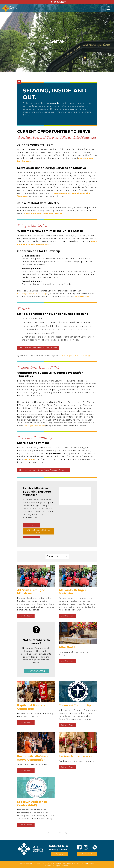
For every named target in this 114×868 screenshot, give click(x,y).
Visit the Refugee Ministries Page (39, 531)
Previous (48, 833)
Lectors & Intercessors (75, 756)
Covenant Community (75, 705)
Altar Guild (67, 647)
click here (29, 459)
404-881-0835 (65, 864)
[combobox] (57, 556)
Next (66, 833)
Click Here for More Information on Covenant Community (44, 470)
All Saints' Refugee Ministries (31, 592)
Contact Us (87, 854)
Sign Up (59, 854)
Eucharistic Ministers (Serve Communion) (33, 758)
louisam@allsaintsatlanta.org (32, 294)
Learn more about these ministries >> (43, 214)
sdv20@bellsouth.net (35, 426)
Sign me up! (31, 525)
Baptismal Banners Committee (31, 707)
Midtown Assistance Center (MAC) (32, 803)
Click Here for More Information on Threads (38, 348)
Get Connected (36, 671)
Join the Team (26, 616)
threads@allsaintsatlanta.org (76, 356)
